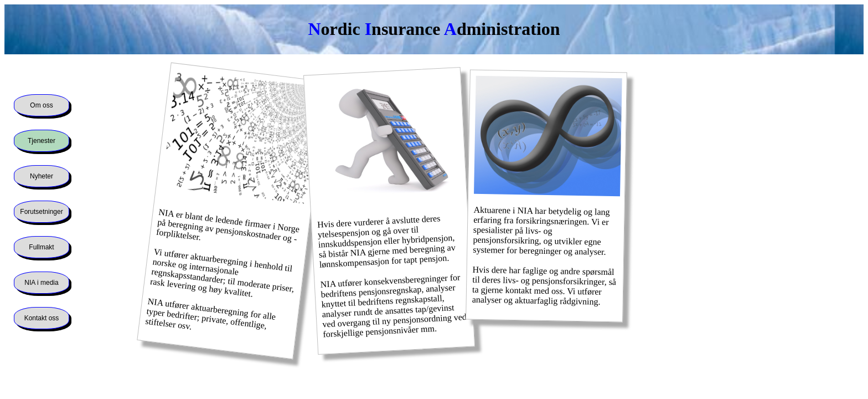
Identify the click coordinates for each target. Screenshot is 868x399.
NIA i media (41, 283)
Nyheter (42, 176)
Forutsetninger (41, 212)
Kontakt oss (42, 318)
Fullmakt (41, 247)
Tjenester (42, 141)
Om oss (41, 105)
